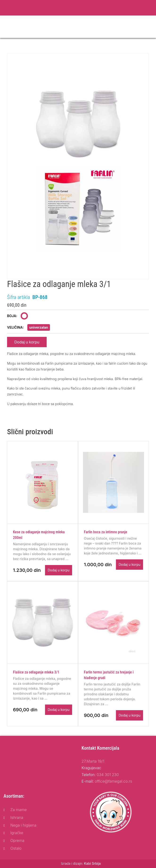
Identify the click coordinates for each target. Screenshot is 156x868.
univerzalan (39, 327)
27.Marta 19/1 (93, 761)
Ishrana (17, 817)
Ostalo (16, 848)
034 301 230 (108, 775)
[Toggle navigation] (149, 27)
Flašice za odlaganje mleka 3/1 (36, 672)
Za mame (18, 810)
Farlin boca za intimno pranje (106, 532)
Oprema (17, 840)
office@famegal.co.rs (113, 781)
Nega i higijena (23, 825)
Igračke (17, 833)
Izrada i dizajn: (81, 863)
